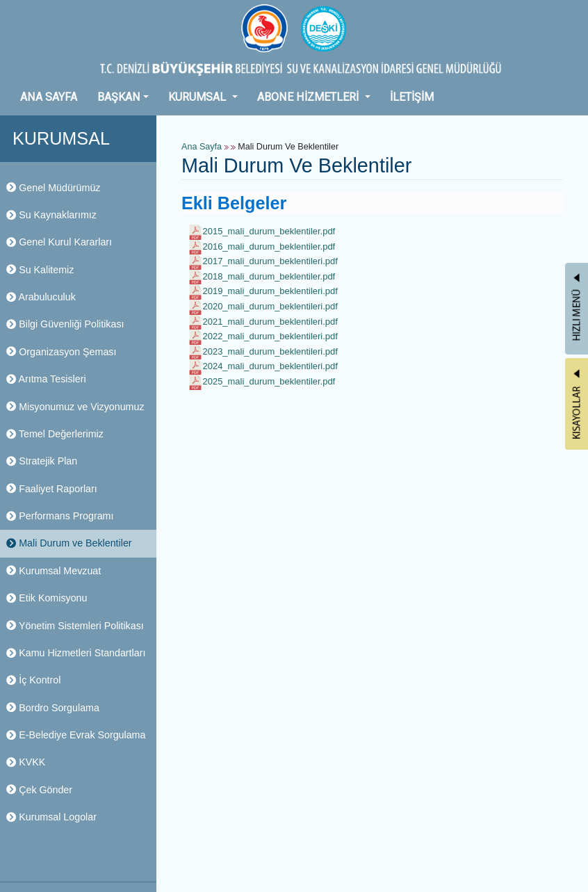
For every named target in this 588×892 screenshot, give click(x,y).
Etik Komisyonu (47, 598)
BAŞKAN (119, 97)
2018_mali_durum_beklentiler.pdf (269, 276)
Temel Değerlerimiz (55, 434)
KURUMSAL (198, 97)
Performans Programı (60, 516)
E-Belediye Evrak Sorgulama (76, 735)
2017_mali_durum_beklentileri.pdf (270, 261)
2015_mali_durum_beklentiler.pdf (269, 231)
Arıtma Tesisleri (46, 379)
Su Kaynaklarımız (51, 215)
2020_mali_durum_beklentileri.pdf (270, 306)
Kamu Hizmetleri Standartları (76, 653)
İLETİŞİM (412, 97)
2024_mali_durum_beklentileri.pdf (270, 366)
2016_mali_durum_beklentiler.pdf (269, 246)
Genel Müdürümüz (53, 188)
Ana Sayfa (202, 147)
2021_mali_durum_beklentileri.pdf (270, 322)
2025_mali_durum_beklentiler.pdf (269, 381)
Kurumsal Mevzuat (54, 571)
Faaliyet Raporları (52, 489)
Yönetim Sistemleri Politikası (75, 626)
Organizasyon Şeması (61, 352)
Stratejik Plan (42, 461)
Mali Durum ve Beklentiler (69, 543)
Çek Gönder (39, 790)
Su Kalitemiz (40, 270)
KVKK (26, 762)
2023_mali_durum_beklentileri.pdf (270, 351)
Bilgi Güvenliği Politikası (65, 324)
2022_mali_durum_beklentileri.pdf (270, 336)
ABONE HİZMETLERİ (309, 97)
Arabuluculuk (41, 297)
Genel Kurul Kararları (59, 242)
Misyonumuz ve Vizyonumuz (75, 407)
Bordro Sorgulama (53, 708)
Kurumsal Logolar (51, 817)
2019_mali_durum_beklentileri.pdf (270, 291)
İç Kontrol (33, 680)
